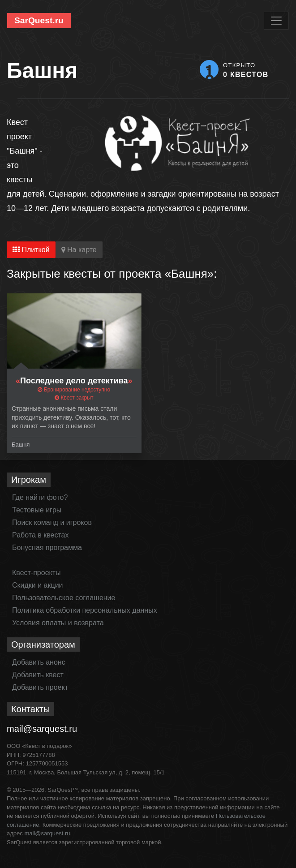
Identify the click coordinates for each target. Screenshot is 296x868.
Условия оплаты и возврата (58, 623)
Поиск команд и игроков (52, 522)
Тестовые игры (37, 510)
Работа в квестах (40, 535)
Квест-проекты (36, 573)
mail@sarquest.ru (42, 729)
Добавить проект (40, 687)
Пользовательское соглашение (64, 598)
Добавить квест (38, 675)
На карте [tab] (79, 250)
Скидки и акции (38, 585)
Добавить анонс (39, 662)
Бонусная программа (47, 548)
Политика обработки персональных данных (85, 610)
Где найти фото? (40, 497)
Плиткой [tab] (31, 250)
